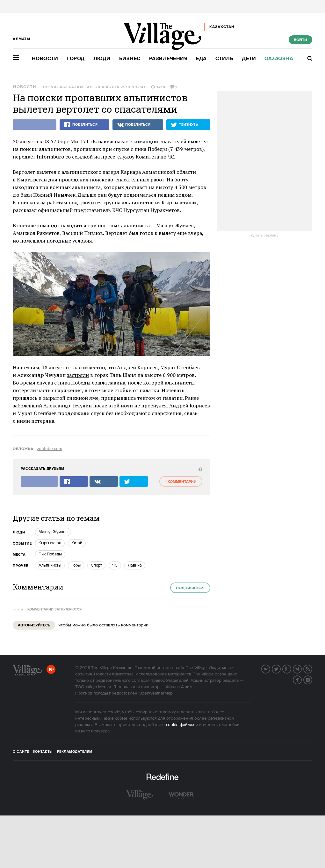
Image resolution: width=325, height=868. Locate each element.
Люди (102, 59)
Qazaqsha (279, 59)
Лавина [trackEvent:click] (135, 565)
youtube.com (49, 449)
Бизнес (130, 59)
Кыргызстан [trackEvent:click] (50, 543)
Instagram (312, 679)
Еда (201, 59)
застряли (78, 375)
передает (24, 157)
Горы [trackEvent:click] (76, 565)
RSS (312, 668)
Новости (45, 59)
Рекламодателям (75, 752)
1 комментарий (181, 482)
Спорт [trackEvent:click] (96, 565)
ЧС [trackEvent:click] (115, 565)
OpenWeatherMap (156, 693)
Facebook (301, 679)
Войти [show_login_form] (300, 40)
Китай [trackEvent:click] (77, 543)
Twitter (280, 668)
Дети (249, 59)
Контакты (43, 752)
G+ (291, 668)
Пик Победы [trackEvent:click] (50, 554)
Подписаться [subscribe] (190, 588)
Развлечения (168, 59)
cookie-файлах (180, 725)
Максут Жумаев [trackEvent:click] (53, 532)
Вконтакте (270, 668)
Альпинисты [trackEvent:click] (50, 565)
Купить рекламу (265, 236)
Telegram (301, 668)
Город (76, 59)
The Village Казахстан (68, 87)
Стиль (224, 59)
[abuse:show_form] (200, 469)
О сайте (21, 752)
